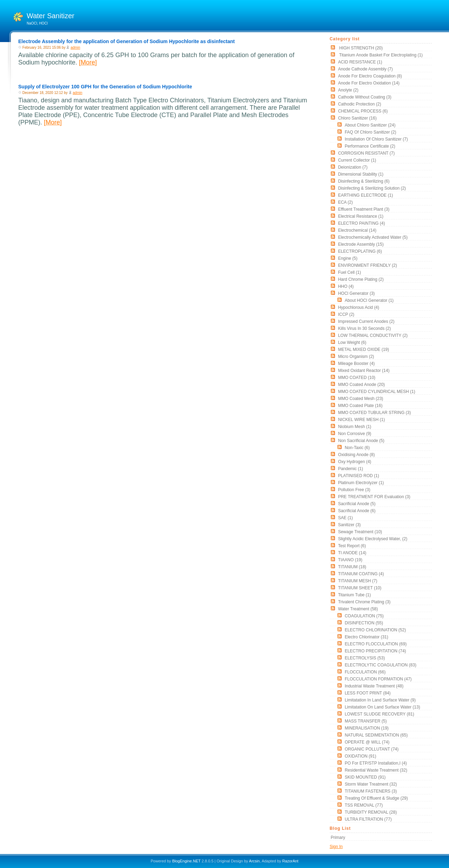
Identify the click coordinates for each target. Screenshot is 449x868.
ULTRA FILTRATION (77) (368, 819)
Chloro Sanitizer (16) (357, 118)
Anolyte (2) (348, 90)
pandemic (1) (351, 469)
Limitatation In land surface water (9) (380, 700)
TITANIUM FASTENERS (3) (371, 791)
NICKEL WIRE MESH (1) (362, 420)
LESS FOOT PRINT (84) (368, 693)
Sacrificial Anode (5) (357, 504)
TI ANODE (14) (352, 553)
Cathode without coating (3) (365, 97)
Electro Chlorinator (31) (367, 637)
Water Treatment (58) (358, 609)
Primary (338, 838)
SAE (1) (346, 518)
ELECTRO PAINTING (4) (362, 223)
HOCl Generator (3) (357, 293)
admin (75, 48)
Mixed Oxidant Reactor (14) (364, 371)
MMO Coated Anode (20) (361, 385)
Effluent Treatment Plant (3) (364, 209)
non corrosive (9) (355, 434)
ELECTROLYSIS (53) (365, 658)
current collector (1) (357, 160)
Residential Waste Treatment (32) (376, 770)
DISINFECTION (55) (364, 623)
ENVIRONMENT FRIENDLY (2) (368, 265)
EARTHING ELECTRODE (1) (366, 195)
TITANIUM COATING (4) (361, 574)
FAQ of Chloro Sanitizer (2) (371, 132)
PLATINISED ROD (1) (359, 476)
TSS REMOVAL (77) (364, 805)
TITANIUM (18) (352, 567)
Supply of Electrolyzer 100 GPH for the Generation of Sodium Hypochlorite (105, 87)
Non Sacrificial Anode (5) (361, 441)
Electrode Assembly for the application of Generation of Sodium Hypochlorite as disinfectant (126, 41)
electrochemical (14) (357, 230)
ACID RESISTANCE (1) (360, 62)
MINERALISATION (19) (367, 728)
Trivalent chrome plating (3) (364, 602)
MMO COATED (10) (357, 378)
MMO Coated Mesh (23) (361, 399)
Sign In (336, 847)
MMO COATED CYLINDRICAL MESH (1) (377, 392)
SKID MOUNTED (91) (365, 777)
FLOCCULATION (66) (365, 672)
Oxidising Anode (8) (357, 455)
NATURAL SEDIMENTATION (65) (376, 735)
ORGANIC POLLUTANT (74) (372, 749)
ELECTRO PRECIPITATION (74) (376, 651)
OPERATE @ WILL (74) (367, 742)
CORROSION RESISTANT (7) (367, 153)
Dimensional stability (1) (361, 174)
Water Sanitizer (51, 16)
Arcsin (254, 861)
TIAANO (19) (350, 560)
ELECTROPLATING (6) (360, 251)
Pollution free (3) (354, 490)
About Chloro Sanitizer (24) (370, 125)
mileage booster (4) (357, 364)
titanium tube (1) (355, 595)
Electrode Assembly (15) (361, 244)
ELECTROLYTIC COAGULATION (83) (381, 665)
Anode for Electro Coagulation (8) (370, 76)
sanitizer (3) (350, 525)
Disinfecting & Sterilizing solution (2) (372, 188)
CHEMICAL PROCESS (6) (363, 111)
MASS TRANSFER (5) (366, 721)
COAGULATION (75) (364, 616)
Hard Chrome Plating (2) (361, 279)
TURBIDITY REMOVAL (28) (371, 812)
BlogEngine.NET (186, 861)
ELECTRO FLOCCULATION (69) (376, 644)
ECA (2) (346, 202)
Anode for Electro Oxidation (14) (369, 83)
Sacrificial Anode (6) (357, 511)
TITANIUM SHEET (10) (360, 588)
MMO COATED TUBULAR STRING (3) (375, 413)
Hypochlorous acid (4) (359, 307)
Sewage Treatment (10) (360, 532)
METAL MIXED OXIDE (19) (364, 350)
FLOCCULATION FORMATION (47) (378, 679)
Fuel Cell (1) (350, 272)
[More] (88, 62)
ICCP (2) (346, 314)
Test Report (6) (352, 546)
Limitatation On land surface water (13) (383, 707)
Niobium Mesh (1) (355, 427)
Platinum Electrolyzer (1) (361, 483)
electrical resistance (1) (361, 216)
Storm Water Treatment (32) (371, 784)
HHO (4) (346, 286)
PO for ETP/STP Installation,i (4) (376, 763)
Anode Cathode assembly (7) (366, 69)
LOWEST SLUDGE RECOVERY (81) (380, 714)
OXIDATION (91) (361, 756)
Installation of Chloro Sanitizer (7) (376, 139)
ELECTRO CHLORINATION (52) (375, 630)
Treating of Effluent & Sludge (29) (376, 798)
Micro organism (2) (356, 357)
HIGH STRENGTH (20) (360, 48)
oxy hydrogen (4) (355, 462)
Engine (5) (348, 258)
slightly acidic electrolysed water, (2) (373, 539)
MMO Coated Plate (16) (360, 406)
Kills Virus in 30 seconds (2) (365, 328)
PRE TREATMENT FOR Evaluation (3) (374, 497)
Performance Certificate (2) (370, 146)
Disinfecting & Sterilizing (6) (364, 181)
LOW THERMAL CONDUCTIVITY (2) (373, 335)
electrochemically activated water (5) (373, 237)
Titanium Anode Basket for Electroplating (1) (380, 55)
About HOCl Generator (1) (369, 300)
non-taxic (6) (357, 448)
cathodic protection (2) (360, 104)
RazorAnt (290, 861)
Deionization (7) (353, 167)
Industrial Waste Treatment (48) (374, 686)
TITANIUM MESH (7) (358, 581)
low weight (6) (352, 343)
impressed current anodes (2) (366, 321)
